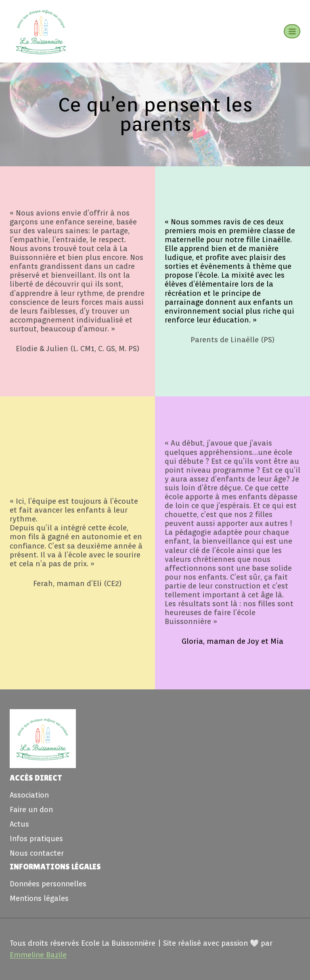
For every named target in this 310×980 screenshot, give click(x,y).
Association (29, 795)
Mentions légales (39, 898)
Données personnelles (48, 884)
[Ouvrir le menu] (292, 31)
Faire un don (31, 809)
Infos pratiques (36, 839)
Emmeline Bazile (38, 955)
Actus (19, 824)
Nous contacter (37, 853)
